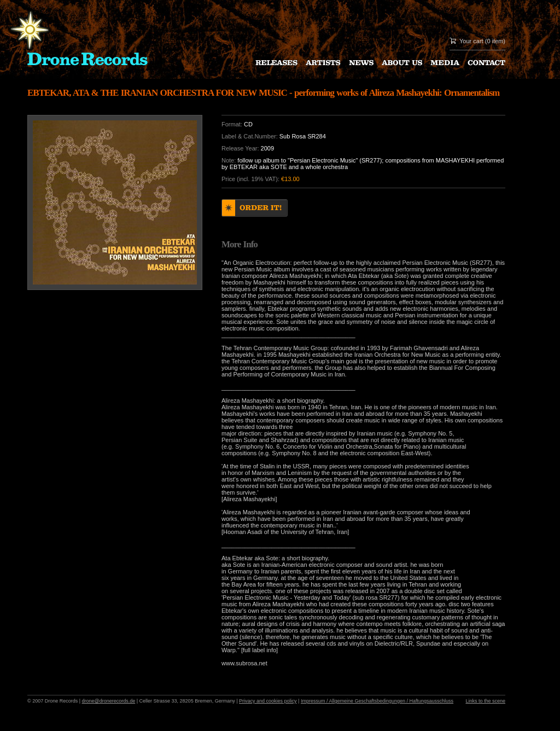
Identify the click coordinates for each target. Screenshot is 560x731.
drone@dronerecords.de (109, 701)
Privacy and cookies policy (268, 701)
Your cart (471, 41)
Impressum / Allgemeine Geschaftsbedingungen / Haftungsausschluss (377, 701)
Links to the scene (485, 701)
